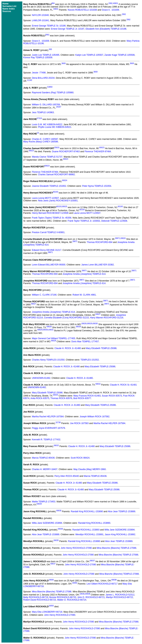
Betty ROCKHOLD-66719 (36, 597)
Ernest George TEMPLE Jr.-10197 (68, 29)
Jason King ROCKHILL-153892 (120, 534)
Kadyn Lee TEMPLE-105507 (89, 55)
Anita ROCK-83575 (40, 398)
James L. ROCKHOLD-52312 (120, 595)
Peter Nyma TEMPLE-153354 (97, 186)
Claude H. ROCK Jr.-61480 (68, 348)
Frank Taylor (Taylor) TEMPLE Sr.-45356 (52, 218)
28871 (117, 238)
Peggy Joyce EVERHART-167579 (48, 428)
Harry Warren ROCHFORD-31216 (107, 318)
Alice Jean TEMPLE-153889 (121, 511)
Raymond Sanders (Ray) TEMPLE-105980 (53, 93)
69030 (95, 324)
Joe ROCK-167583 (79, 423)
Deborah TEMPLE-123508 (114, 221)
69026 (123, 238)
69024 (65, 180)
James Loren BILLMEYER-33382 (98, 265)
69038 (114, 580)
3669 (63, 63)
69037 (92, 561)
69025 (65, 207)
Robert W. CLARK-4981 (84, 295)
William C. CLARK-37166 (44, 295)
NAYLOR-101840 (40, 15)
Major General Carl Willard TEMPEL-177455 (54, 338)
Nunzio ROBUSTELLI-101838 (82, 10)
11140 (29, 80)
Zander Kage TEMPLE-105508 (120, 55)
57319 (39, 118)
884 (53, 3)
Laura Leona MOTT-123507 (45, 198)
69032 (98, 384)
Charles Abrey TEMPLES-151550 (48, 360)
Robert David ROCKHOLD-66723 (40, 600)
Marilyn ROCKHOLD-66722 (119, 597)
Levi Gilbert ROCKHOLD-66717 (102, 584)
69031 (51, 330)
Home (5, 4)
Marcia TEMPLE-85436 (43, 458)
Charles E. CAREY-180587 (45, 139)
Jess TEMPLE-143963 (43, 112)
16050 (75, 583)
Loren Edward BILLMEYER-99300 (49, 265)
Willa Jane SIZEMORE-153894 (47, 523)
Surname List (9, 6)
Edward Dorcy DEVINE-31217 (47, 250)
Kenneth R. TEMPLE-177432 (46, 440)
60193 (56, 192)
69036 (60, 529)
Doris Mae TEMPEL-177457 (85, 342)
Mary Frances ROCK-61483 (87, 396)
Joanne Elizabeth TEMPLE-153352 (49, 186)
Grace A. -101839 (110, 10)
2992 (111, 3)
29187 (59, 107)
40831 (116, 3)
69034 (39, 504)
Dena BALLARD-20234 (43, 78)
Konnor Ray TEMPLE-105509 (38, 57)
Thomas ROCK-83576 (61, 398)
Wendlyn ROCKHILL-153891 (89, 534)
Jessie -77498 (39, 73)
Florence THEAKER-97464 (98, 152)
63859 (50, 87)
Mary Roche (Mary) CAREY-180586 (41, 142)
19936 (51, 580)
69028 (84, 324)
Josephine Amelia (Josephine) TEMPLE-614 (84, 274)
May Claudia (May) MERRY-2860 (90, 469)
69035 (59, 511)
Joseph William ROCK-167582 (95, 417)
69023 (102, 148)
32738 (58, 422)
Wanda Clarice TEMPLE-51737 (47, 157)
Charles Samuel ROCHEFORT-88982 (56, 175)
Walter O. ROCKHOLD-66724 (72, 600)
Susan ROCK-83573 (112, 396)
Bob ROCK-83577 (82, 398)
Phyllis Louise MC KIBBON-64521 (55, 127)
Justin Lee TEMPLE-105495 (46, 55)
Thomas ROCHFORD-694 (100, 242)
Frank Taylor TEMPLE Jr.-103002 (84, 221)
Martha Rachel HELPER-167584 (48, 417)
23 (38, 133)
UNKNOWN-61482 (41, 378)
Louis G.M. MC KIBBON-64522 (47, 124)
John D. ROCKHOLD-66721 (91, 597)
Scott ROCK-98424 (80, 458)
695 (50, 49)
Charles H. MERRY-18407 (45, 469)
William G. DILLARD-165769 (46, 105)
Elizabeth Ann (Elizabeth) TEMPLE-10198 (106, 29)
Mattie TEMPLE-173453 (44, 502)
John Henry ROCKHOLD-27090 (76, 548)
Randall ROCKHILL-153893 (86, 530)
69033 (55, 395)
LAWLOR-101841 (40, 20)
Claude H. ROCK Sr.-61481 (123, 385)
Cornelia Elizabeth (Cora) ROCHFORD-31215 (66, 318)
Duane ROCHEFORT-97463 (66, 152)
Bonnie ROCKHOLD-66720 (63, 597)
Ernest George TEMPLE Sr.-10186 (49, 26)
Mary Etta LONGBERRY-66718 (47, 612)
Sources (7, 11)
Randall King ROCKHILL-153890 (87, 511)
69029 (90, 324)
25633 (57, 148)
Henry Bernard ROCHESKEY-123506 (50, 213)
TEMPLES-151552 (90, 360)
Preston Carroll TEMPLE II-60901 (48, 232)
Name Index (9, 9)
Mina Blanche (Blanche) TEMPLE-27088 (117, 548)
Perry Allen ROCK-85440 (67, 476)
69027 (34, 304)
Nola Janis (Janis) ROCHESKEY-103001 (58, 201)
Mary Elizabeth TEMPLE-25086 (101, 348)
